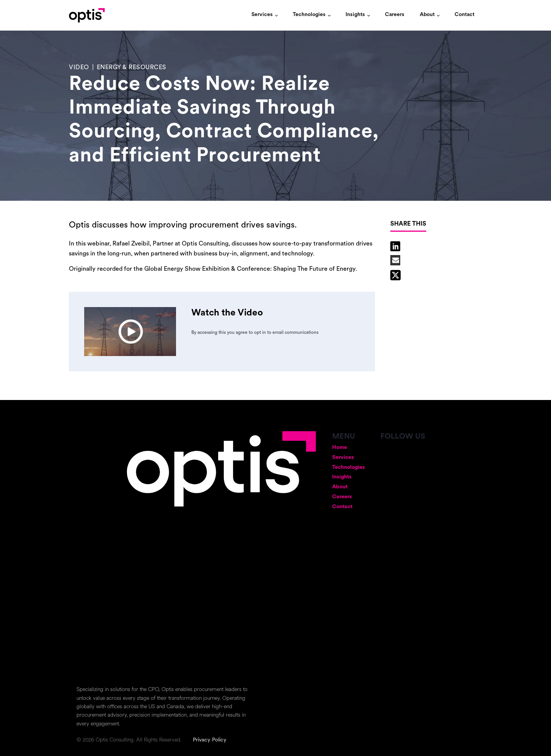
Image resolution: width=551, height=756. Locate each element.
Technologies (309, 15)
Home (340, 448)
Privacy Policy (210, 740)
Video (79, 68)
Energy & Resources (132, 68)
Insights (355, 15)
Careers (395, 15)
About (427, 15)
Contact (465, 15)
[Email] (395, 260)
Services (262, 15)
